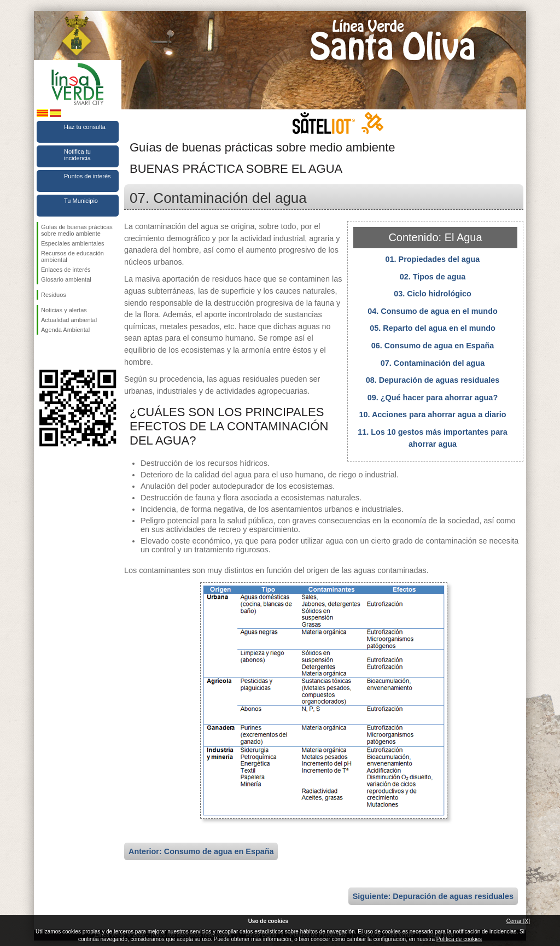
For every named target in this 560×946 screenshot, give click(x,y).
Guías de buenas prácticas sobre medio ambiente (77, 230)
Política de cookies (459, 939)
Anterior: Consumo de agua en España (201, 851)
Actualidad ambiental (69, 320)
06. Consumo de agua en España (433, 346)
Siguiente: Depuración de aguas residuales (433, 896)
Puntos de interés (87, 176)
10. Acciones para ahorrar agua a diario (432, 414)
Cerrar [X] (518, 921)
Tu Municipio (81, 201)
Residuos (54, 295)
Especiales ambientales (73, 243)
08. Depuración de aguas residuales (433, 380)
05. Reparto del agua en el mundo (433, 328)
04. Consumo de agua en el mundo (432, 311)
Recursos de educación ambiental (72, 256)
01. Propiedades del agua (433, 259)
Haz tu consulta (85, 127)
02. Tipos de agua (433, 277)
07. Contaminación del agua (433, 363)
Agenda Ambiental (65, 330)
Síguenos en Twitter (61, 352)
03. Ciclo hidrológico (433, 294)
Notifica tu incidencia (77, 155)
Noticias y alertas (64, 310)
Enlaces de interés (66, 270)
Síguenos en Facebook (43, 352)
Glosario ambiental (66, 279)
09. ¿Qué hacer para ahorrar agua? (433, 398)
